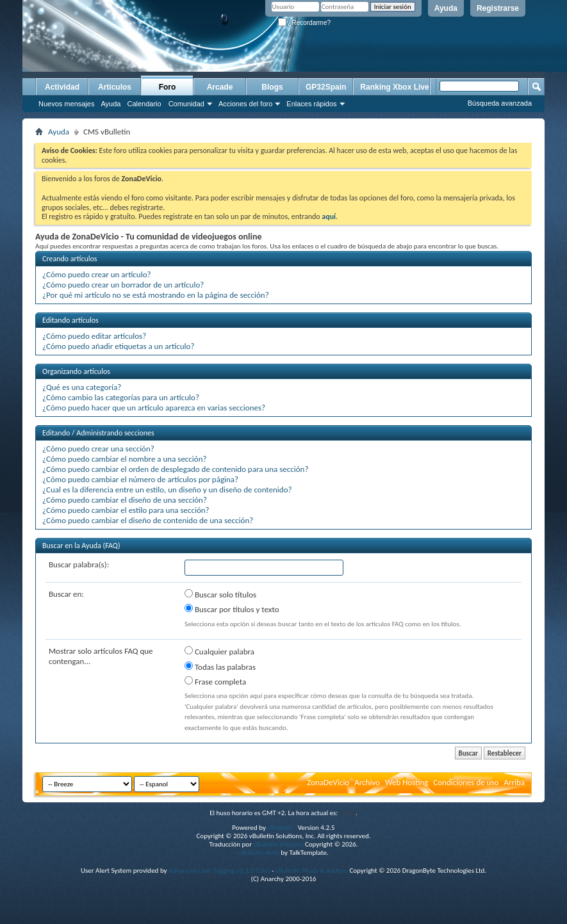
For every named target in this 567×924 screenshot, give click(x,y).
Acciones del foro (245, 104)
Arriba (514, 782)
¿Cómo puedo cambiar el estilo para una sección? (126, 510)
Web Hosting (407, 782)
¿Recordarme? (304, 23)
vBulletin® (282, 828)
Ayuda (446, 8)
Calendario (144, 104)
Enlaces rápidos (311, 104)
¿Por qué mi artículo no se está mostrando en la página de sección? (156, 295)
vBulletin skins (259, 853)
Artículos (115, 87)
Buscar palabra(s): (79, 564)
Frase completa (215, 681)
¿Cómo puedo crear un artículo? (97, 274)
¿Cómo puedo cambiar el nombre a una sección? (125, 459)
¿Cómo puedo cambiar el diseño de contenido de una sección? (148, 520)
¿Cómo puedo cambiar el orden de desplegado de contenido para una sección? (175, 469)
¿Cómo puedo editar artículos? (94, 336)
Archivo (367, 782)
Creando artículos (70, 259)
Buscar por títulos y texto (232, 609)
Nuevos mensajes (66, 104)
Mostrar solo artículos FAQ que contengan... (101, 656)
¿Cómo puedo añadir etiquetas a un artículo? (118, 346)
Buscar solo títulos (220, 594)
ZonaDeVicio (328, 782)
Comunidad (186, 104)
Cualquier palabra (219, 651)
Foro (168, 87)
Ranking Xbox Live (394, 87)
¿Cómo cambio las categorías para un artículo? (121, 397)
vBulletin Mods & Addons (312, 871)
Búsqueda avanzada (500, 103)
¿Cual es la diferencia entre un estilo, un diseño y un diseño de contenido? (167, 490)
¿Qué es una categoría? (82, 387)
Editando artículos (70, 320)
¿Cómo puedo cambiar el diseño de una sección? (125, 500)
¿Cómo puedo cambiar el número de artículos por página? (140, 479)
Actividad (62, 87)
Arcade (220, 87)
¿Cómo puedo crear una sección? (98, 449)
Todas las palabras (220, 667)
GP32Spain (326, 87)
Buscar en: (66, 594)
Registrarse (498, 8)
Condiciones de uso (466, 782)
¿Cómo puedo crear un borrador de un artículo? (123, 285)
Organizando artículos (76, 371)
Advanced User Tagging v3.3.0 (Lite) (219, 871)
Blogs (272, 87)
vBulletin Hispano (279, 844)
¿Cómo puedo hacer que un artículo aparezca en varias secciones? (154, 408)
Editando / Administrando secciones (98, 433)
